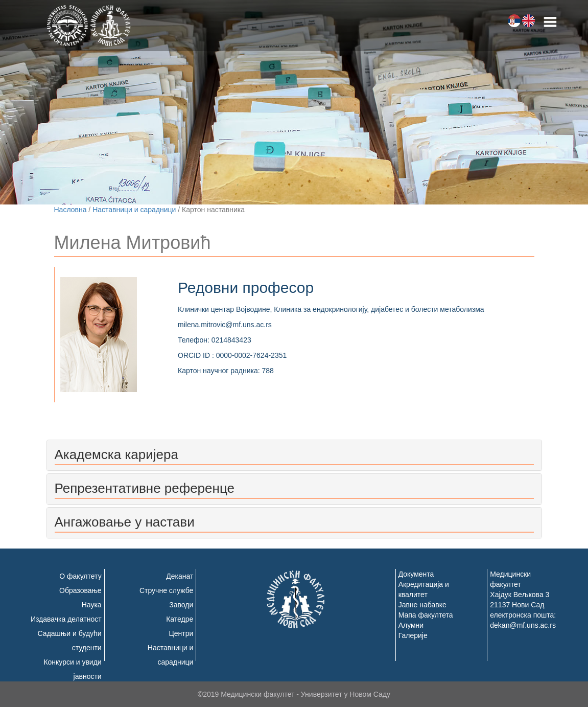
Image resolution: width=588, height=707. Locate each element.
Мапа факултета (426, 615)
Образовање (80, 590)
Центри (181, 633)
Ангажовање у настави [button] (125, 522)
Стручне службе (166, 590)
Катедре (180, 619)
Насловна (70, 210)
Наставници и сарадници (134, 210)
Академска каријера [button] (116, 454)
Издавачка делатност (66, 619)
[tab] (294, 455)
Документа (416, 574)
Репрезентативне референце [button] (145, 488)
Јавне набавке (422, 605)
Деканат (180, 576)
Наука (92, 605)
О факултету (80, 576)
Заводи (181, 605)
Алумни (411, 625)
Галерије (413, 635)
